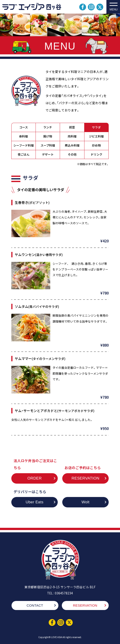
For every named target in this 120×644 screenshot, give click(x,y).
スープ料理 (48, 146)
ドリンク (96, 155)
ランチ (48, 128)
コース (24, 128)
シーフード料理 (24, 146)
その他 (72, 155)
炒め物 (96, 146)
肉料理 (72, 137)
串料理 (23, 137)
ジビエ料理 (96, 137)
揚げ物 (48, 137)
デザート (48, 155)
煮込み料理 (72, 146)
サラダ (96, 128)
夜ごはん (24, 155)
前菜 (72, 128)
